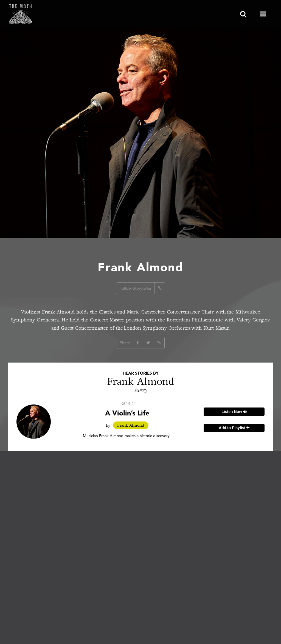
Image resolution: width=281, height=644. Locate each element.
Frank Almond (131, 425)
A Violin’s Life (127, 413)
